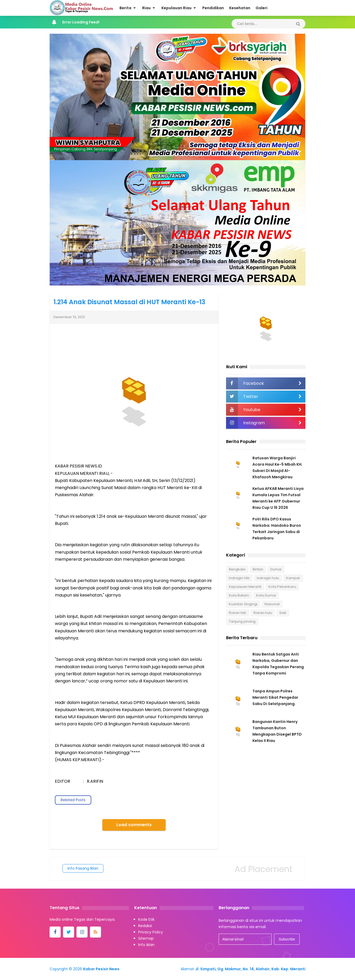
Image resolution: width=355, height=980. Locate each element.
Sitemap (146, 938)
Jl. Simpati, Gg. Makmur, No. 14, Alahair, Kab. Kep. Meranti (250, 969)
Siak (283, 613)
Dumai (276, 569)
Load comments (134, 825)
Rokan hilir (238, 613)
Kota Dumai (266, 595)
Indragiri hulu (268, 578)
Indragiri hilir (239, 578)
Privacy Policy (151, 932)
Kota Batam (239, 595)
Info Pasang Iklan (83, 868)
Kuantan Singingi (243, 604)
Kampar (293, 578)
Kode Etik (146, 919)
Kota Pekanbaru (282, 587)
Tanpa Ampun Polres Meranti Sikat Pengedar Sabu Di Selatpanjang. (275, 697)
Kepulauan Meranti (245, 587)
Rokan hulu (263, 613)
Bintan (258, 569)
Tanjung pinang (242, 621)
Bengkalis (237, 569)
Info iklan (146, 945)
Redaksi (145, 926)
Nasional (272, 604)
